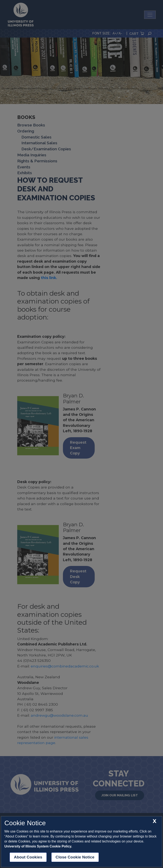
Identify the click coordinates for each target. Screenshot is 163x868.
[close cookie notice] (154, 821)
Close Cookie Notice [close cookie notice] (75, 857)
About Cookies (28, 857)
